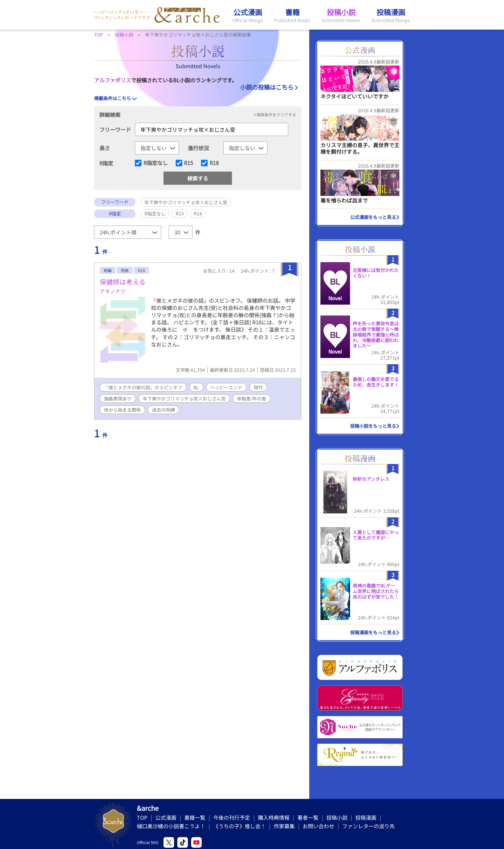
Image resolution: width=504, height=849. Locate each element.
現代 (258, 387)
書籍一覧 (195, 817)
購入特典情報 (274, 817)
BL (196, 387)
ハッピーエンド (226, 387)
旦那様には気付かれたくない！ (376, 273)
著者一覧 (308, 817)
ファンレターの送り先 (368, 826)
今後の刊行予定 (232, 817)
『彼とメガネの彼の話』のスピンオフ (143, 387)
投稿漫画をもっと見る (373, 632)
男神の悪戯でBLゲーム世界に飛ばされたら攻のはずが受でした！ (376, 591)
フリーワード (115, 129)
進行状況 (198, 148)
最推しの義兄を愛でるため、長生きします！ (376, 382)
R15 (189, 163)
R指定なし (156, 163)
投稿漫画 (366, 817)
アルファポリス (113, 80)
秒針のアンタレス (371, 479)
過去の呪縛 (164, 410)
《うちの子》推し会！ (239, 826)
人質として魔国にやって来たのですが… (376, 535)
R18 (214, 163)
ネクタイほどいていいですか (354, 96)
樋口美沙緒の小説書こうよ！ (171, 826)
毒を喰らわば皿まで (344, 200)
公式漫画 (166, 817)
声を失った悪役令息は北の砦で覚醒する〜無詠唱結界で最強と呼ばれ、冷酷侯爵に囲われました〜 (376, 334)
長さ (105, 148)
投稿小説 (337, 817)
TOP (142, 817)
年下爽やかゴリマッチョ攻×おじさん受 (184, 398)
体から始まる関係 (122, 410)
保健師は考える (123, 282)
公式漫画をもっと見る (373, 217)
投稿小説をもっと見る (373, 426)
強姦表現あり (118, 398)
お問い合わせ (318, 826)
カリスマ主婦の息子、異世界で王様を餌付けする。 (360, 148)
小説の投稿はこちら (267, 87)
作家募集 (284, 826)
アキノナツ (113, 291)
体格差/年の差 (252, 398)
